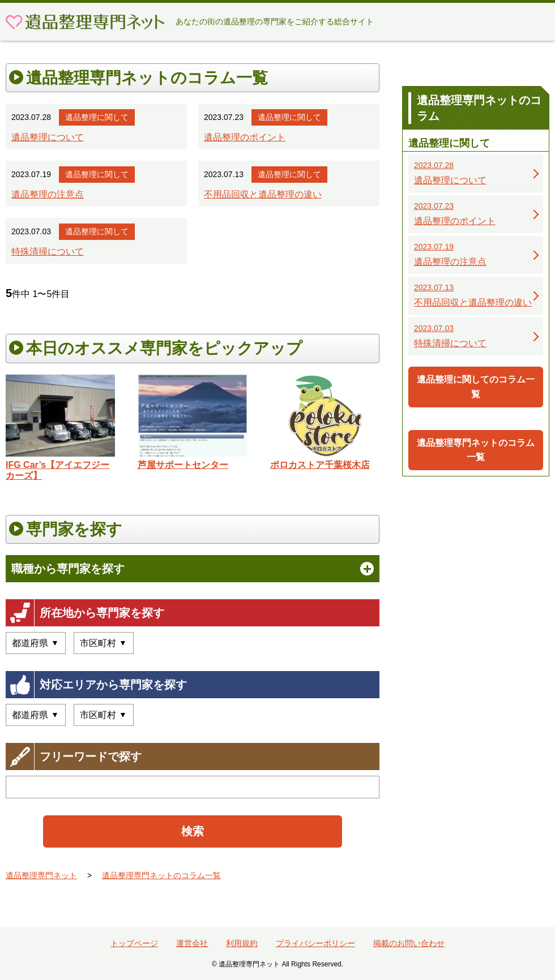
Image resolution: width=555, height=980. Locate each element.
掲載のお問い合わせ (409, 943)
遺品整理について (48, 137)
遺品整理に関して (97, 117)
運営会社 (192, 943)
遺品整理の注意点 (48, 194)
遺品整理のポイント (245, 137)
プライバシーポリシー (315, 943)
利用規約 (242, 943)
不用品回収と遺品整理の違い (263, 194)
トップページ (134, 943)
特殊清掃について (48, 252)
